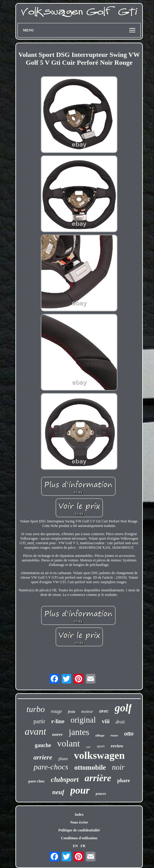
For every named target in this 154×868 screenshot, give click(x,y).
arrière (98, 778)
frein (72, 712)
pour (80, 790)
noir (118, 767)
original (83, 720)
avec (104, 711)
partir (39, 721)
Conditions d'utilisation (79, 838)
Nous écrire (79, 822)
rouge (56, 711)
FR (83, 846)
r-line (58, 721)
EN (75, 846)
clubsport (65, 779)
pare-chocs (51, 767)
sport (101, 746)
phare (124, 780)
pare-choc (37, 781)
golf (123, 708)
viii (106, 721)
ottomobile (90, 767)
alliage (100, 735)
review (117, 746)
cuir (88, 747)
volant (68, 743)
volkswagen (99, 755)
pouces (101, 794)
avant (35, 731)
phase (63, 759)
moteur (87, 712)
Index (79, 814)
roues (114, 735)
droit (120, 722)
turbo (36, 709)
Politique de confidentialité (79, 830)
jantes (79, 732)
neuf (58, 792)
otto (129, 733)
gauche (43, 745)
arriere (43, 757)
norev (58, 734)
